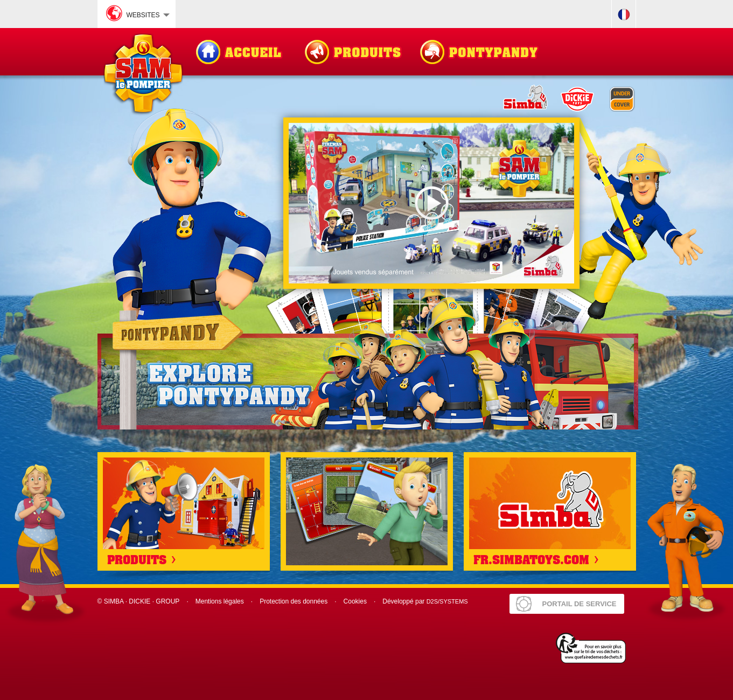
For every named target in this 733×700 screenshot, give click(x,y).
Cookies (355, 601)
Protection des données (294, 601)
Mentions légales (220, 601)
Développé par (425, 601)
